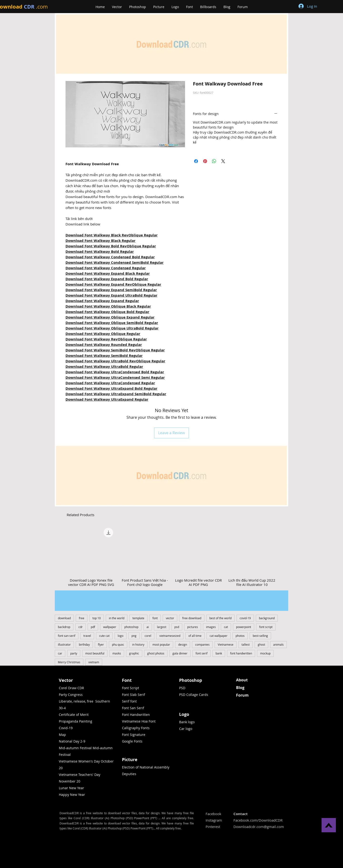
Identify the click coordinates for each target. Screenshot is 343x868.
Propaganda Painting (76, 721)
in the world (117, 618)
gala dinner (180, 653)
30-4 (62, 708)
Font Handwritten (136, 715)
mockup (265, 653)
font (155, 618)
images (211, 627)
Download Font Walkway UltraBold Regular (104, 367)
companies (202, 644)
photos (240, 636)
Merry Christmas (69, 662)
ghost (261, 644)
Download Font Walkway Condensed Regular (106, 268)
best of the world (220, 618)
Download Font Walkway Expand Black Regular (108, 273)
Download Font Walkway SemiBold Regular (104, 356)
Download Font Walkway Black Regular (101, 241)
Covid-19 (66, 728)
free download (192, 618)
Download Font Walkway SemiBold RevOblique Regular (115, 350)
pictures (193, 627)
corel (148, 636)
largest (162, 627)
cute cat (104, 636)
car (60, 653)
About (242, 680)
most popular (161, 644)
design (183, 644)
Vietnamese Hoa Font (139, 721)
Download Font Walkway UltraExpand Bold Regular (111, 388)
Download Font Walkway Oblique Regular (103, 334)
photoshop (131, 627)
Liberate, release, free (76, 701)
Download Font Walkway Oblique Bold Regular (107, 312)
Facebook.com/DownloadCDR (258, 820)
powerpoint (244, 627)
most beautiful (95, 653)
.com (42, 7)
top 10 (97, 618)
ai (148, 627)
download (64, 618)
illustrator (64, 644)
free (82, 618)
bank (219, 653)
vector (170, 618)
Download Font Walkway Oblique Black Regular (108, 306)
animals (278, 644)
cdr (81, 627)
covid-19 (245, 618)
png (134, 636)
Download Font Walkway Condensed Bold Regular (110, 257)
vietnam (94, 662)
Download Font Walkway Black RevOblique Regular (112, 235)
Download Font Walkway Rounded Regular (104, 345)
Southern (103, 701)
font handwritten (241, 653)
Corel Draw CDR (71, 688)
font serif (202, 653)
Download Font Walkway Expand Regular (102, 301)
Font (127, 680)
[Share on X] (223, 161)
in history (138, 644)
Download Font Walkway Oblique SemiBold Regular (112, 323)
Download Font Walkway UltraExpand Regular (107, 399)
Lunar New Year (71, 788)
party (74, 653)
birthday (84, 644)
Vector (66, 680)
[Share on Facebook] (196, 161)
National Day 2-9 (72, 741)
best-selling (260, 636)
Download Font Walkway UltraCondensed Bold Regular (115, 372)
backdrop (64, 627)
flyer (101, 644)
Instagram (214, 820)
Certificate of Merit (74, 715)
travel (87, 636)
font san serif (67, 636)
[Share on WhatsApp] (214, 161)
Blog (240, 688)
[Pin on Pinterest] (205, 161)
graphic (134, 653)
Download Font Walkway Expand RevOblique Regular (113, 284)
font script (266, 627)
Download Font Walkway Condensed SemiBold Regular (115, 262)
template (138, 618)
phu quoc (118, 644)
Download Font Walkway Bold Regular (100, 252)
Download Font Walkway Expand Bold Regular (107, 279)
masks (117, 653)
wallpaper (110, 627)
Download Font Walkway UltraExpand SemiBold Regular (116, 394)
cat (226, 627)
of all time (195, 636)
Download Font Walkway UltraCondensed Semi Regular (115, 377)
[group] (171, 556)
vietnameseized (170, 636)
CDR (29, 7)
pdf (93, 627)
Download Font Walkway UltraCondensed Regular (110, 383)
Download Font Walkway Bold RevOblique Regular (111, 246)
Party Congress (71, 695)
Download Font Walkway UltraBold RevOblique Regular (115, 361)
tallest (246, 644)
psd (177, 627)
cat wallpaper (219, 636)
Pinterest (213, 827)
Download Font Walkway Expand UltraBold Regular (111, 295)
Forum (242, 695)
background (267, 618)
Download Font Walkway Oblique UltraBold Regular (112, 328)
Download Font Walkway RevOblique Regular (106, 339)
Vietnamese (226, 644)
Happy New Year (72, 795)
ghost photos (156, 653)
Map (62, 735)
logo (121, 636)
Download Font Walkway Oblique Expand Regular (110, 317)
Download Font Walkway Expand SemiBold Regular (111, 290)
